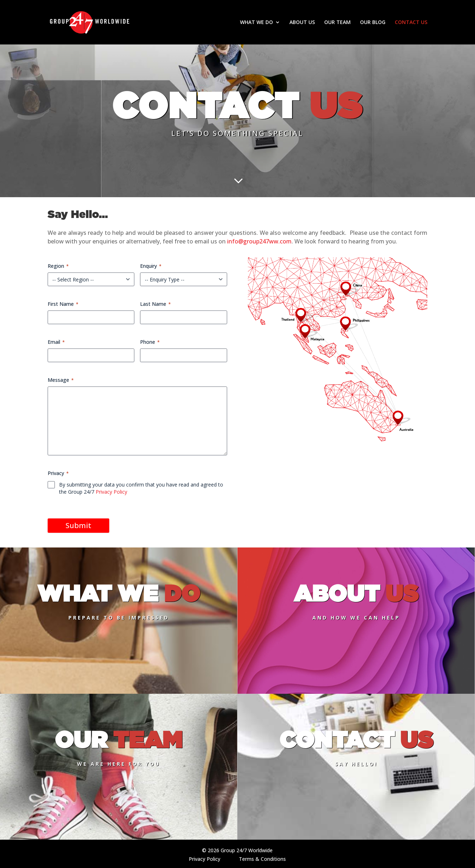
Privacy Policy (111, 492)
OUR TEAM (337, 23)
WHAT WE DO (256, 23)
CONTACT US (411, 23)
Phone (150, 342)
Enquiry (151, 266)
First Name (63, 304)
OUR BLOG (373, 23)
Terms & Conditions (262, 859)
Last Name (155, 304)
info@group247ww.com (259, 241)
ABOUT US (302, 23)
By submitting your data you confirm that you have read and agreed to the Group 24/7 (141, 488)
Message (61, 380)
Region (58, 266)
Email (56, 342)
